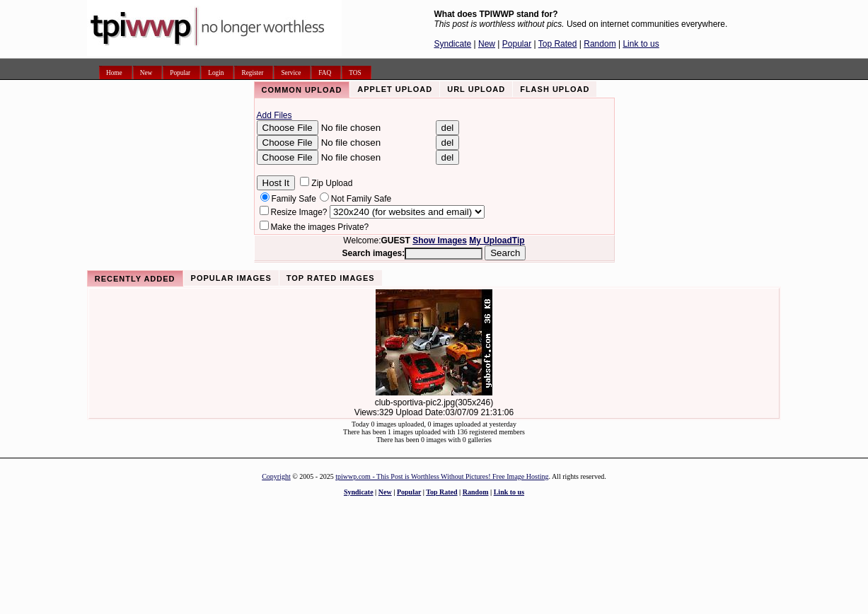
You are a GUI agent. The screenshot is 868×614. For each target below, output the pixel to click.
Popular (517, 44)
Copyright (276, 476)
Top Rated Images (331, 278)
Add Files (274, 115)
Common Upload (302, 90)
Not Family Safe (361, 199)
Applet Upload (395, 89)
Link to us (641, 44)
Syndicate (453, 44)
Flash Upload (555, 89)
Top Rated (558, 44)
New (487, 44)
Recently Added (135, 279)
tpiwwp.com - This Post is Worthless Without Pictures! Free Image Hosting (442, 476)
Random (600, 44)
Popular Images (231, 278)
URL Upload (476, 89)
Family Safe (294, 199)
